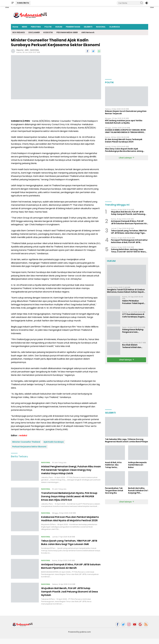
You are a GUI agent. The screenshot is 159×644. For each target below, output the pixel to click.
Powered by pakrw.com (80, 637)
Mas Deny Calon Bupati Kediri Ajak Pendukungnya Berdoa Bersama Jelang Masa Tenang (124, 150)
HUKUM (59, 27)
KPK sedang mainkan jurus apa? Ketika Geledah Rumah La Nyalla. (124, 122)
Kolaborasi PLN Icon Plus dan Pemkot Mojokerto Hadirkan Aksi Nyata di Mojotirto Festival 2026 (70, 520)
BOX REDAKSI (19, 32)
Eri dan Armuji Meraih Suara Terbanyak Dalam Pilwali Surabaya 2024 (124, 141)
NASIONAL (101, 27)
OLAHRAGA (115, 27)
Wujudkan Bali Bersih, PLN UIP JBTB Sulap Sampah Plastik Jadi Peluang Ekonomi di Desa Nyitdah (69, 597)
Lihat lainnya (127, 360)
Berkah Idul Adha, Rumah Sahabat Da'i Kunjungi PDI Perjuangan (138, 491)
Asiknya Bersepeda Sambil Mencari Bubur (137, 465)
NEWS (25, 27)
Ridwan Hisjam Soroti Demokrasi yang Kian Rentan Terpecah (126, 112)
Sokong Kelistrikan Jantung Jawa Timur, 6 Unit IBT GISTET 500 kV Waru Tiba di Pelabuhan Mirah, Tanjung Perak (128, 251)
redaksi (23, 435)
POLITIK (48, 27)
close (7, 7)
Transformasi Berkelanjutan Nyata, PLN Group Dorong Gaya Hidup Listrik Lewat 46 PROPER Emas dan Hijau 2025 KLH (70, 496)
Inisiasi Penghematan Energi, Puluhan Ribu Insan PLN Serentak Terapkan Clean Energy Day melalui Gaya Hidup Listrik (70, 470)
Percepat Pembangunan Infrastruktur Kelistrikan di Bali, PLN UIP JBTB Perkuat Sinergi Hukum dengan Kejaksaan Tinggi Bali (129, 241)
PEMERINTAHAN (73, 27)
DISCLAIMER (34, 32)
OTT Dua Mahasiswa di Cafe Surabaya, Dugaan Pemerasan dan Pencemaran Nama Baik (134, 315)
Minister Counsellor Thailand (26, 442)
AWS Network (88, 32)
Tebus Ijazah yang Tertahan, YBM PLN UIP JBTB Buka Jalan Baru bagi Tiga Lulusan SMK (69, 547)
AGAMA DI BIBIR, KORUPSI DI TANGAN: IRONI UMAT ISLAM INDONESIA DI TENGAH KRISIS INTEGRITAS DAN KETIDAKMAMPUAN (125, 131)
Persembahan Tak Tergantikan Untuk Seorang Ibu (114, 491)
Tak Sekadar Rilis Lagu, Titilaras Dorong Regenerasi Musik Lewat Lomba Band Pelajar (127, 440)
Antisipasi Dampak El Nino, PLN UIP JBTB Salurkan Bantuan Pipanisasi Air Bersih (68, 571)
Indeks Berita (23, 3)
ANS (27, 50)
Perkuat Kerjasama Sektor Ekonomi (29, 447)
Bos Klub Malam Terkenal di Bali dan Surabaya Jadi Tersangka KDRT (132, 346)
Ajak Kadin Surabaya (54, 442)
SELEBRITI (88, 27)
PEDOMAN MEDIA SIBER (67, 32)
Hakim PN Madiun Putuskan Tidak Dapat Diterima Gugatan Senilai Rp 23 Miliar (133, 302)
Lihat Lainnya (127, 158)
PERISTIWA (36, 27)
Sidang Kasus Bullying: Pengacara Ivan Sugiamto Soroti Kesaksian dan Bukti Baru (133, 331)
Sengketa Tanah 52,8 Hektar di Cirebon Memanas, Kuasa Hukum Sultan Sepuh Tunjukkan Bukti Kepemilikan (126, 291)
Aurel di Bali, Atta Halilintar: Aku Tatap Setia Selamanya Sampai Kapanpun (114, 465)
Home (15, 27)
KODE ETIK (48, 32)
